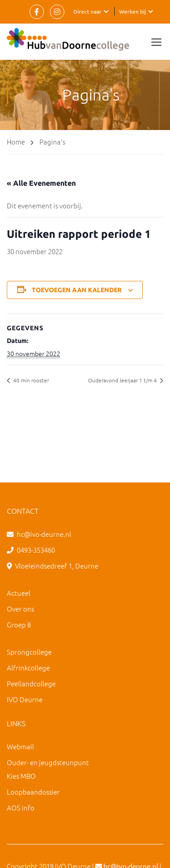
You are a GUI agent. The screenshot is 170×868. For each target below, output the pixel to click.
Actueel (19, 593)
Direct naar (87, 11)
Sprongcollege (29, 652)
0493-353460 (36, 550)
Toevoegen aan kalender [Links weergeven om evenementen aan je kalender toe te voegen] (77, 290)
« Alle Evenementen (41, 183)
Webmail (20, 746)
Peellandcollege (31, 683)
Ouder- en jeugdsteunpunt (48, 762)
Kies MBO (21, 776)
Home (16, 142)
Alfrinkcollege (28, 668)
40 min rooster (30, 380)
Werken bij (133, 11)
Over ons (20, 609)
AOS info (21, 808)
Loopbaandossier (33, 792)
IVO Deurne (25, 699)
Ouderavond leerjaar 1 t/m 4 (123, 380)
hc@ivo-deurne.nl (44, 534)
